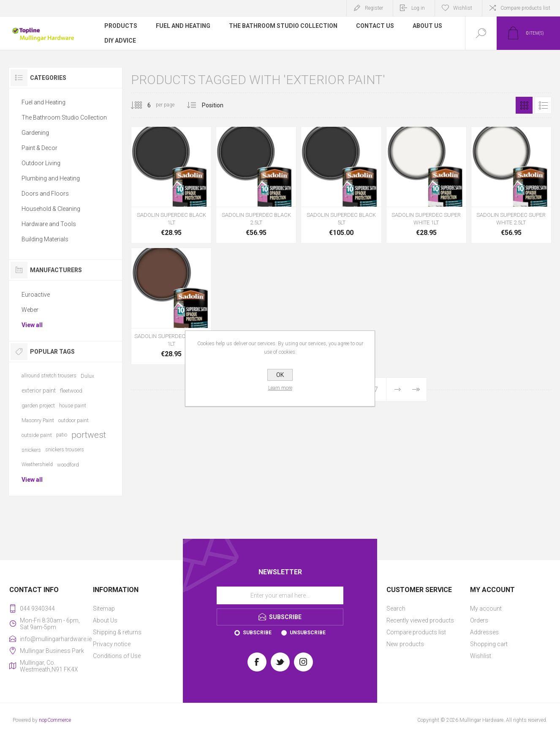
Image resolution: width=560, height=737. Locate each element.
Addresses (484, 632)
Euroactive (36, 295)
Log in (418, 8)
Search (396, 609)
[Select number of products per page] (143, 105)
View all (32, 325)
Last (416, 389)
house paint (73, 405)
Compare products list (525, 8)
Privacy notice (112, 644)
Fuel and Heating (43, 102)
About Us (105, 620)
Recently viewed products (420, 620)
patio (62, 435)
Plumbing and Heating (51, 178)
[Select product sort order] (219, 105)
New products (405, 644)
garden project (38, 405)
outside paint (37, 435)
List (543, 105)
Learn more (280, 388)
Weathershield (37, 464)
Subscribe (257, 633)
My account (486, 609)
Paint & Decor (39, 148)
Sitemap (104, 609)
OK (280, 375)
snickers (31, 450)
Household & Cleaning (51, 209)
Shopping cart (489, 644)
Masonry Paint (38, 420)
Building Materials (45, 239)
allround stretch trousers (49, 376)
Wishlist (481, 656)
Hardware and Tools (49, 224)
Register (374, 8)
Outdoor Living (41, 163)
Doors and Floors (45, 194)
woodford (68, 465)
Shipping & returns (117, 632)
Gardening (35, 133)
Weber (30, 310)
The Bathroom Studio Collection (64, 117)
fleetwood (71, 391)
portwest (89, 435)
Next (398, 389)
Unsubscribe (308, 633)
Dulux (87, 376)
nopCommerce (55, 720)
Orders (479, 620)
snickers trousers (65, 450)
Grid (524, 105)
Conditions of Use (117, 656)
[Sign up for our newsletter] (280, 595)
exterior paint (39, 390)
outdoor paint (73, 420)
